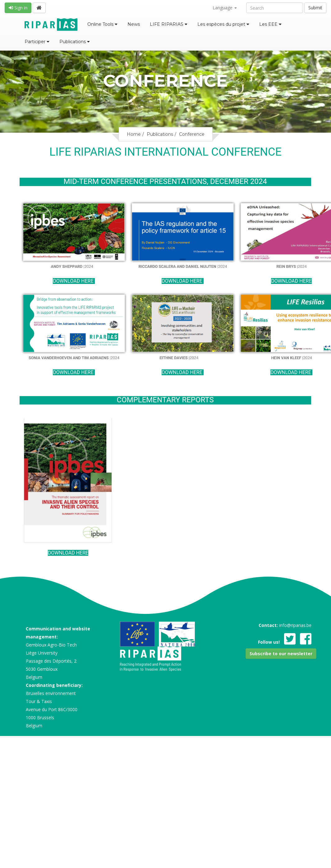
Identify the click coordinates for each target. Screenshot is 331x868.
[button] (281, 654)
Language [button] (225, 8)
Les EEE (270, 24)
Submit (315, 8)
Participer (37, 42)
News (134, 24)
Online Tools (102, 24)
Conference (192, 134)
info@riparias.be (295, 625)
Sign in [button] (18, 8)
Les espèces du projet (223, 24)
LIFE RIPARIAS (169, 24)
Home (134, 134)
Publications (75, 42)
